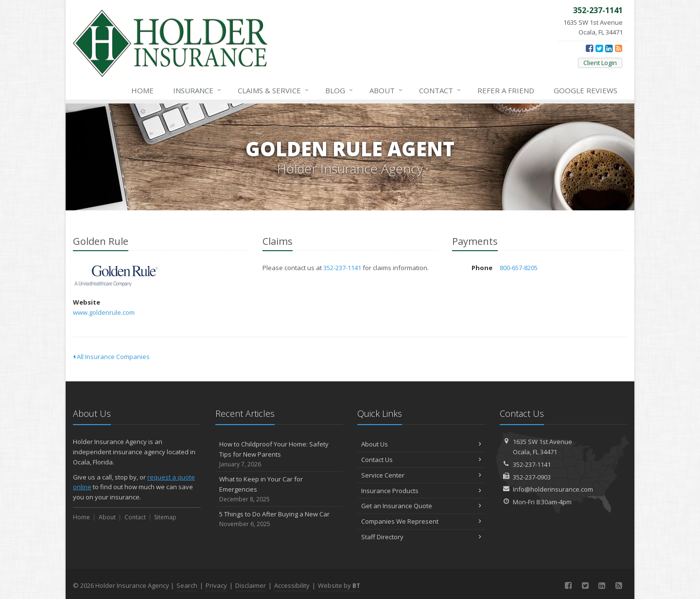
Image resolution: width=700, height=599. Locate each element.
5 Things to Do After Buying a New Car (279, 519)
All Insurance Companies (111, 357)
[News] (619, 48)
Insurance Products (421, 491)
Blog (340, 90)
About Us (421, 444)
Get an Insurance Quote (421, 506)
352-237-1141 (342, 268)
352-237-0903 (532, 477)
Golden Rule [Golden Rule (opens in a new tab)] (116, 276)
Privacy (216, 585)
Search (187, 585)
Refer (506, 90)
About (386, 90)
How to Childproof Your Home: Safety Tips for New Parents (279, 454)
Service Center (421, 475)
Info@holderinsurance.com (553, 489)
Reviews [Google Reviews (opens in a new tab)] (586, 90)
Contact (440, 90)
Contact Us (421, 460)
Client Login (600, 63)
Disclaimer (251, 585)
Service (274, 90)
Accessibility (292, 585)
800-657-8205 (519, 268)
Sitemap (165, 517)
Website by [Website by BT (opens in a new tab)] (339, 585)
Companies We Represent (421, 521)
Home (142, 90)
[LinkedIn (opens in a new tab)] (609, 48)
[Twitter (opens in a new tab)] (599, 48)
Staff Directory (421, 537)
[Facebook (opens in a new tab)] (589, 48)
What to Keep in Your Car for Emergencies (279, 489)
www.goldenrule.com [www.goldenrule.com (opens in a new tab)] (104, 312)
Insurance (198, 90)
